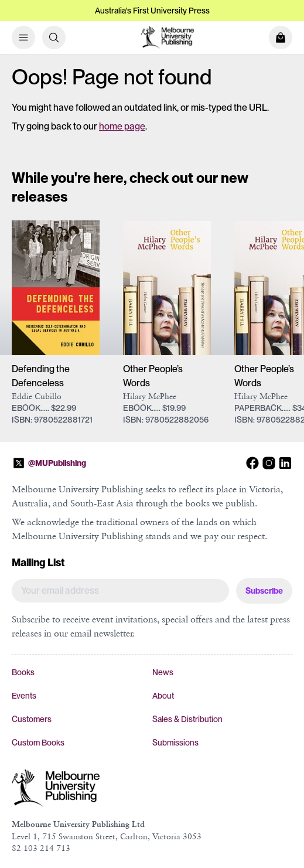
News (163, 672)
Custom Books (38, 743)
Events (24, 696)
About (163, 696)
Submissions (175, 743)
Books (23, 672)
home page (122, 126)
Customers (32, 719)
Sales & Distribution (187, 719)
